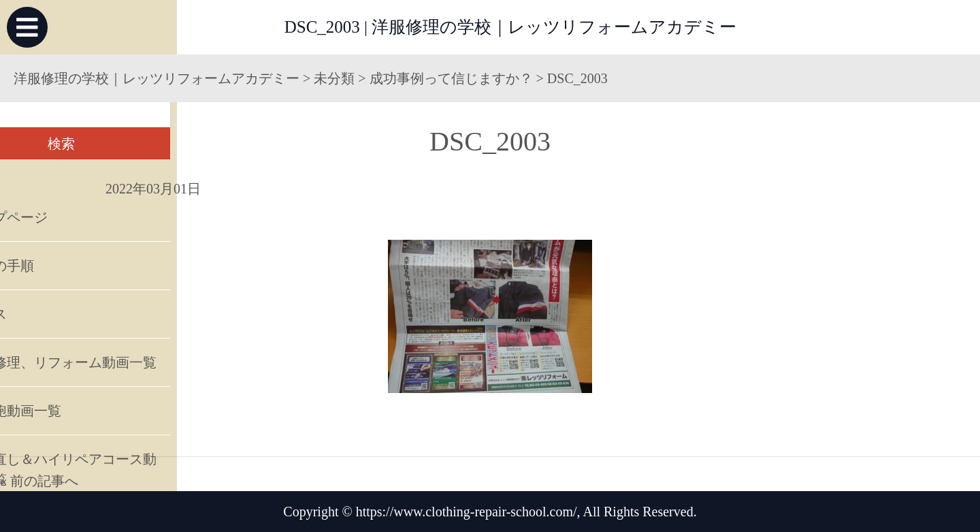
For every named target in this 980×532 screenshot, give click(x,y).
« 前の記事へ (39, 481)
